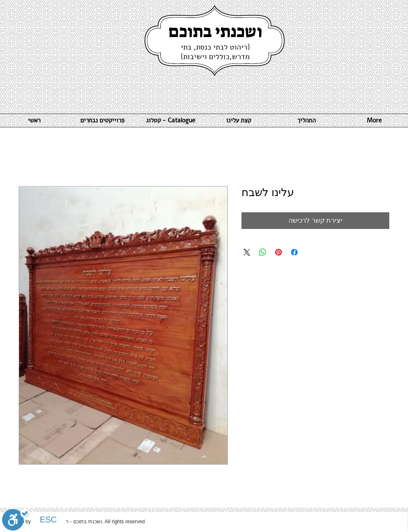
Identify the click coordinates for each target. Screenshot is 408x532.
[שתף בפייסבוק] (294, 252)
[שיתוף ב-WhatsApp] (263, 252)
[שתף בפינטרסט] (279, 252)
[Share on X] (247, 252)
